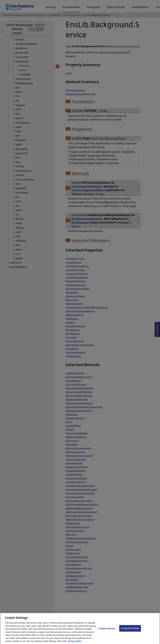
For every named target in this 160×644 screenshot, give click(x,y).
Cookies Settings (107, 631)
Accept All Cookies (130, 631)
